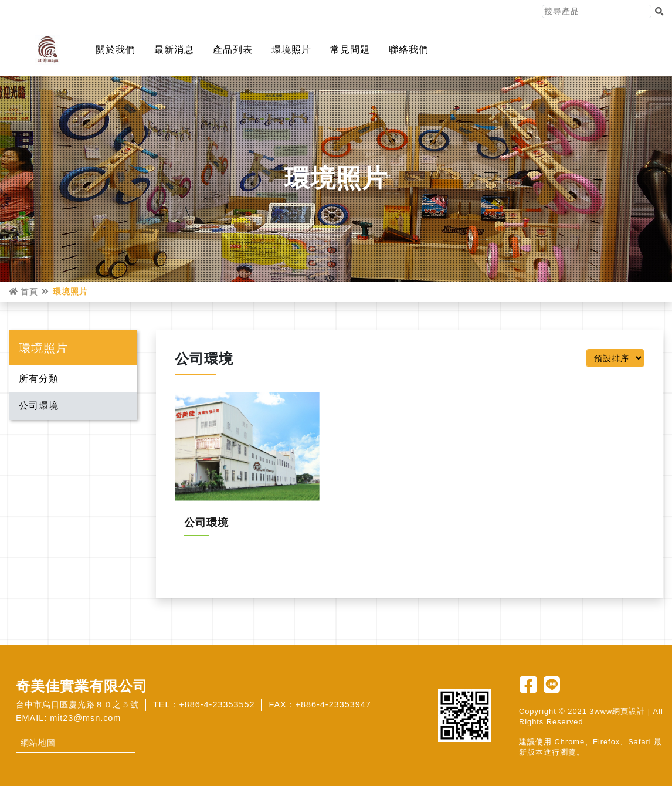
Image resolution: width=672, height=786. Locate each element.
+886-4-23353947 (333, 704)
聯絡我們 (409, 50)
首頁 (23, 292)
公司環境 (39, 406)
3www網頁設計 (617, 711)
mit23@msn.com (85, 718)
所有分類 (39, 379)
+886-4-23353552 (217, 704)
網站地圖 (38, 743)
